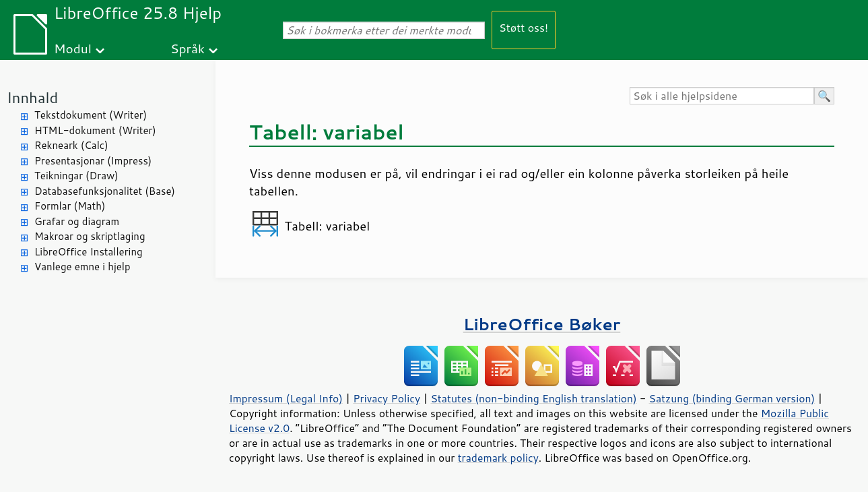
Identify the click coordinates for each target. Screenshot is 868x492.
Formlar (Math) (70, 206)
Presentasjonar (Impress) (93, 161)
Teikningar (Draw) (76, 176)
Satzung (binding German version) (732, 398)
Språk (188, 48)
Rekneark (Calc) (71, 145)
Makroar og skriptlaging (90, 236)
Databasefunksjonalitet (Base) (105, 191)
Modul (73, 48)
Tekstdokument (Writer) (91, 115)
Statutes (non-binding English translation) (533, 398)
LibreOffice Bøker (542, 324)
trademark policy (498, 458)
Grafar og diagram (77, 221)
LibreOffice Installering (89, 252)
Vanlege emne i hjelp (82, 267)
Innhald (32, 97)
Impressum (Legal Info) (286, 398)
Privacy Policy (387, 398)
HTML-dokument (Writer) (95, 130)
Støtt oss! (524, 27)
